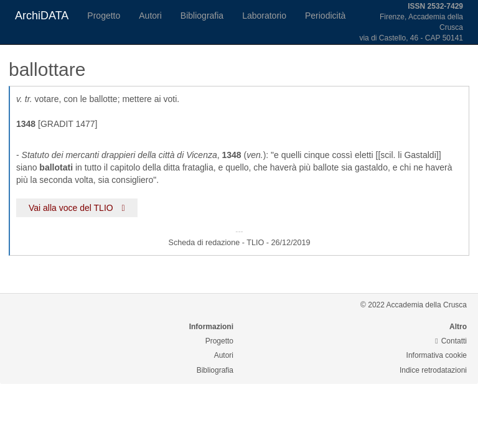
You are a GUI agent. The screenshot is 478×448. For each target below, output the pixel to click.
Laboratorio (264, 16)
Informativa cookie (437, 355)
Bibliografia (202, 16)
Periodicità (325, 16)
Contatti (451, 341)
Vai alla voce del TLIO (77, 208)
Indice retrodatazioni (433, 370)
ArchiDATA (42, 16)
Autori (150, 16)
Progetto (104, 16)
